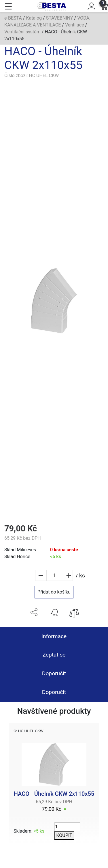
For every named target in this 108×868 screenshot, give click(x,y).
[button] (34, 612)
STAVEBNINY (60, 18)
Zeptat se (54, 655)
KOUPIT (64, 835)
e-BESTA (13, 18)
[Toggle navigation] (8, 6)
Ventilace (75, 25)
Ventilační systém (22, 32)
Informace (54, 636)
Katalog (34, 18)
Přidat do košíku (54, 592)
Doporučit (54, 673)
